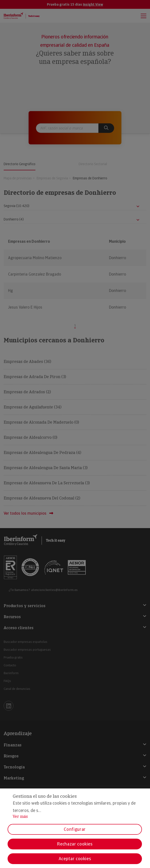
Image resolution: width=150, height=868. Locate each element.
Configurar (75, 829)
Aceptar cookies (75, 859)
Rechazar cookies (75, 844)
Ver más (20, 816)
